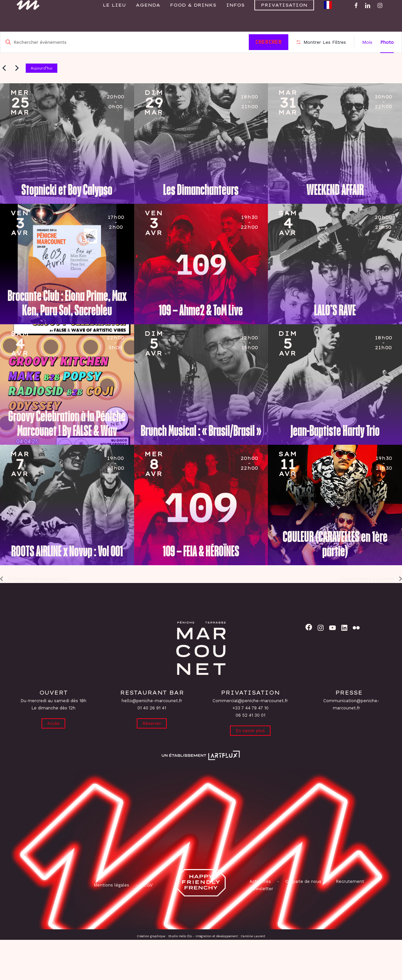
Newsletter (261, 909)
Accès (53, 742)
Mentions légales (111, 905)
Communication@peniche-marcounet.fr (351, 723)
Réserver (152, 742)
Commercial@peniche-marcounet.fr (250, 719)
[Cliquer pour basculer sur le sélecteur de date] (109, 87)
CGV (148, 905)
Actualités (260, 902)
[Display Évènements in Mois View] (367, 42)
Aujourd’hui (42, 87)
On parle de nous (303, 902)
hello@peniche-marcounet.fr (152, 719)
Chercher (271, 42)
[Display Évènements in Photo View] (387, 42)
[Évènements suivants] (17, 87)
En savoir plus (250, 750)
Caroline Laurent (253, 957)
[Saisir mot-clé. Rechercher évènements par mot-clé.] (126, 42)
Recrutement (350, 902)
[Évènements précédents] (4, 87)
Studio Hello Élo (180, 957)
